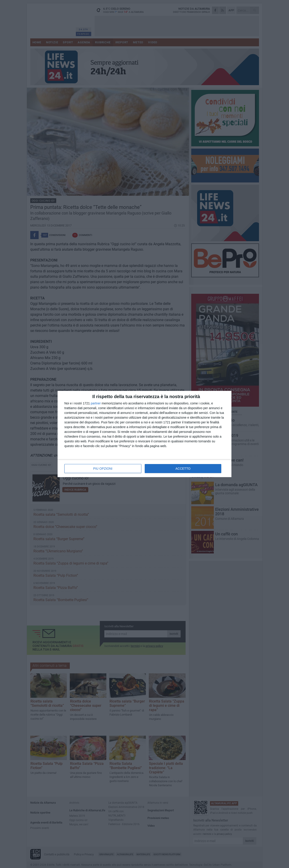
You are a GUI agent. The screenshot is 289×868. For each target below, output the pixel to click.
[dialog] (144, 434)
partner (96, 403)
